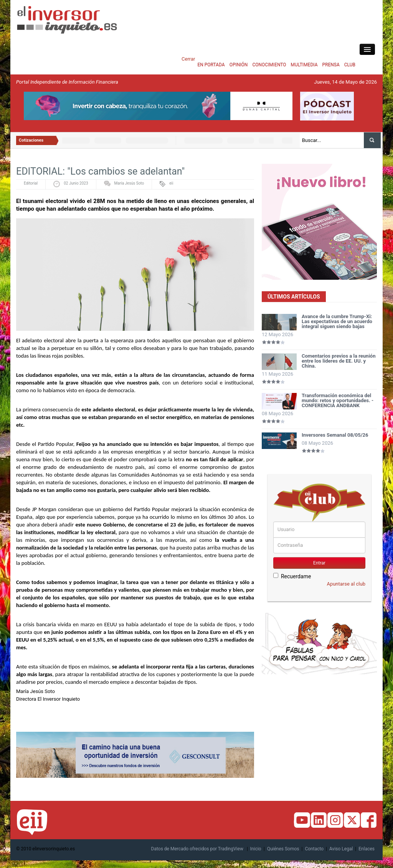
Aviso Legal (341, 849)
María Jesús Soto (129, 183)
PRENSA (331, 65)
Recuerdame (292, 576)
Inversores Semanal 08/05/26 (335, 435)
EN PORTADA (211, 65)
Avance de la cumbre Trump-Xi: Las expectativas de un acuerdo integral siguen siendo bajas (337, 321)
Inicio (256, 849)
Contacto (314, 849)
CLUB (350, 65)
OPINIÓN (239, 65)
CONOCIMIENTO (269, 65)
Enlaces (367, 849)
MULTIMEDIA (304, 65)
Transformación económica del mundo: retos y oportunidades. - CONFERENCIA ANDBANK (338, 400)
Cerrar (188, 59)
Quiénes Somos (283, 849)
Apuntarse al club (346, 584)
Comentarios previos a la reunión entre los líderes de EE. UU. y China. (339, 361)
